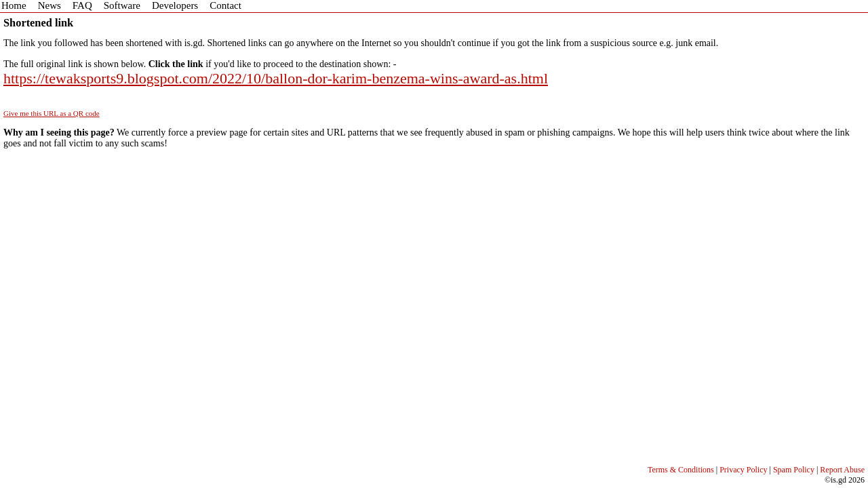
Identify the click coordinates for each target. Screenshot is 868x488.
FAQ (82, 5)
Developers (175, 5)
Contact (225, 5)
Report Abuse (842, 470)
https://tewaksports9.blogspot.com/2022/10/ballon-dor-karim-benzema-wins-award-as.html (276, 78)
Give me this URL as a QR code (52, 113)
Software (122, 5)
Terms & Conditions (681, 470)
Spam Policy (794, 470)
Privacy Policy (743, 470)
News (50, 5)
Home (14, 5)
